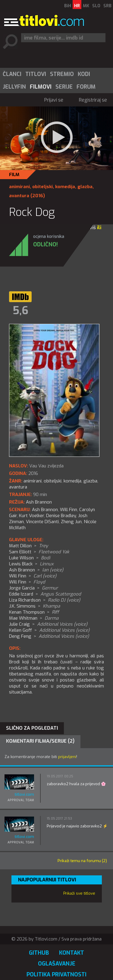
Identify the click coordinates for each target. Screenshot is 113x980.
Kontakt (72, 953)
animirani (19, 187)
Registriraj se (93, 100)
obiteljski (42, 187)
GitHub (39, 953)
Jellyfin (14, 87)
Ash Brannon (45, 510)
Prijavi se (54, 100)
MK (86, 6)
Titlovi (36, 74)
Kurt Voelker (31, 516)
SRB (107, 6)
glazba (85, 187)
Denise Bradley (61, 516)
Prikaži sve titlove (79, 893)
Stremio (62, 74)
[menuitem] (12, 74)
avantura (19, 196)
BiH (68, 6)
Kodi (84, 74)
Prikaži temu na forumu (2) (82, 861)
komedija (65, 187)
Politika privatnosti (56, 975)
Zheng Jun (71, 522)
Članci (12, 74)
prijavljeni (67, 757)
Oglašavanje (57, 964)
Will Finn (69, 510)
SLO (96, 6)
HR (77, 6)
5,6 (20, 311)
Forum (86, 87)
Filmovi (41, 87)
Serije (64, 87)
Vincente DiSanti (42, 522)
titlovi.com (24, 794)
